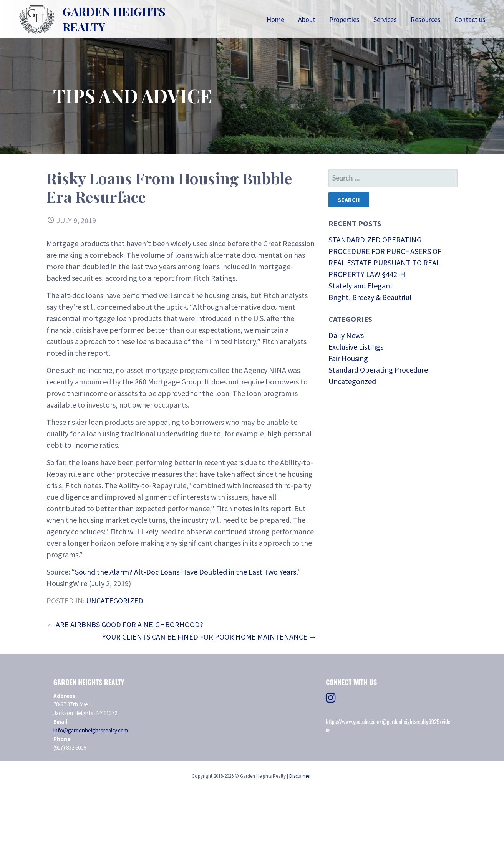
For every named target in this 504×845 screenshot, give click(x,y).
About (307, 19)
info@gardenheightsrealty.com (91, 730)
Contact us (470, 19)
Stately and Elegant (361, 286)
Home (275, 19)
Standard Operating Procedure (378, 370)
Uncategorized (115, 601)
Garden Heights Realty (114, 19)
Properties (344, 19)
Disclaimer (300, 776)
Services (385, 19)
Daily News (346, 335)
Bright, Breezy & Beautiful (370, 297)
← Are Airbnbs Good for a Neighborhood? (125, 624)
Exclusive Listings (356, 347)
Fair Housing (348, 358)
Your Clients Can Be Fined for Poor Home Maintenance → (209, 637)
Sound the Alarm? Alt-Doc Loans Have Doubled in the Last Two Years (186, 572)
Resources (426, 19)
